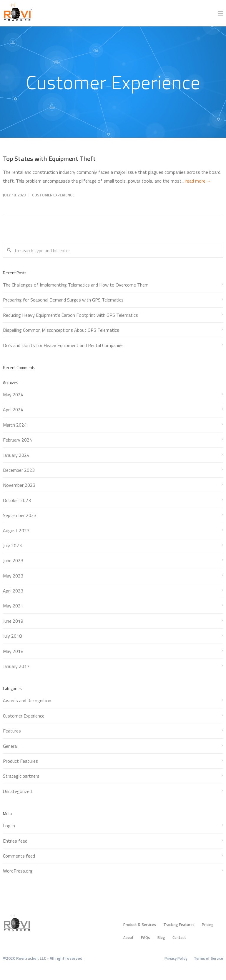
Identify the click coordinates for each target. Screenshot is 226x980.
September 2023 (20, 515)
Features (12, 731)
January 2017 (16, 666)
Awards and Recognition (27, 701)
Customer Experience (53, 195)
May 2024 (13, 395)
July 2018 (12, 636)
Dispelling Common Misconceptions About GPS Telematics (61, 330)
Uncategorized (17, 791)
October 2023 (17, 500)
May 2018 (13, 651)
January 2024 (16, 455)
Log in (9, 826)
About (128, 937)
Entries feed (15, 841)
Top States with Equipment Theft (49, 159)
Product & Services (140, 925)
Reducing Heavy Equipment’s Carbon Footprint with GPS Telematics (70, 315)
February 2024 (18, 440)
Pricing (208, 925)
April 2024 (13, 410)
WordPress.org (18, 871)
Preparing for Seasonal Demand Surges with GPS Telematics (63, 300)
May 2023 (13, 576)
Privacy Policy (176, 958)
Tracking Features (179, 925)
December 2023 (19, 470)
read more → (198, 181)
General (10, 746)
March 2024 (15, 425)
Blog (161, 937)
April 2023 (13, 591)
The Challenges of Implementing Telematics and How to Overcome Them (76, 285)
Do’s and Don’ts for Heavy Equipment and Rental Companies (63, 345)
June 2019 (13, 621)
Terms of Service (208, 958)
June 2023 (13, 560)
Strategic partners (21, 776)
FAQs (146, 937)
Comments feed (19, 856)
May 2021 (13, 606)
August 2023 (16, 531)
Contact (179, 937)
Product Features (20, 761)
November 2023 (19, 485)
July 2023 (12, 545)
